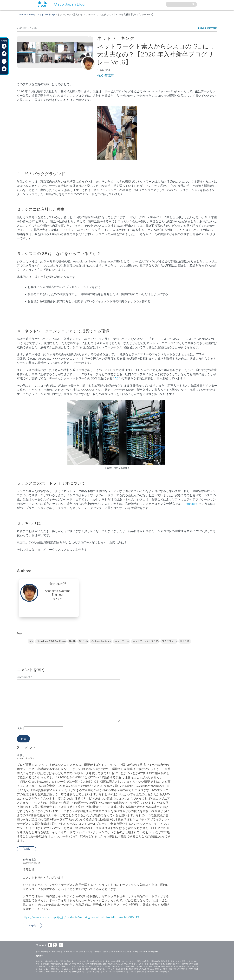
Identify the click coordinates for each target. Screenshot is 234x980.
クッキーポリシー (146, 952)
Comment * (25, 677)
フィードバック (55, 952)
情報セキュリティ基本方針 (114, 952)
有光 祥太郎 (106, 75)
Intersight (191, 504)
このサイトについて (70, 952)
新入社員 (185, 641)
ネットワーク (122, 641)
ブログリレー (169, 641)
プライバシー (131, 952)
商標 (156, 952)
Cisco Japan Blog (26, 15)
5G (31, 641)
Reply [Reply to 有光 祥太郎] (32, 925)
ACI (117, 379)
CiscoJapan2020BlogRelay (51, 641)
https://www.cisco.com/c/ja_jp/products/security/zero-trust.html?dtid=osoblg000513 (81, 918)
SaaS (72, 641)
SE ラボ (83, 641)
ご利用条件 (97, 952)
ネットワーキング (46, 15)
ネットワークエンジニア (145, 641)
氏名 (20, 728)
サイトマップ (85, 952)
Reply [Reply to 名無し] (26, 849)
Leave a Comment (208, 28)
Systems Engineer (101, 641)
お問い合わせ (41, 952)
